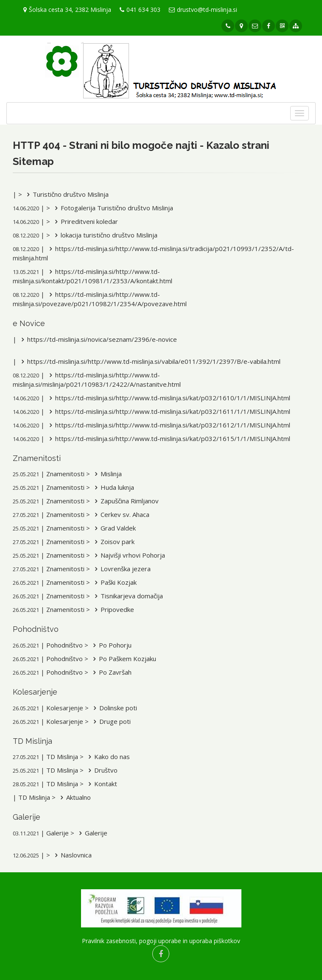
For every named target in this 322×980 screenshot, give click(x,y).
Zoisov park (113, 542)
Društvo (101, 770)
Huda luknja (113, 487)
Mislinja (107, 474)
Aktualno (74, 797)
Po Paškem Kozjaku (123, 659)
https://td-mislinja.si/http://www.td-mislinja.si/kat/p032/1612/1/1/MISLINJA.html (168, 425)
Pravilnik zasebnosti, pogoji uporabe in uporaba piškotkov (161, 941)
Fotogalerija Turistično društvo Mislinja (112, 208)
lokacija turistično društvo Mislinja (105, 235)
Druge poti (111, 721)
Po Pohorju (111, 645)
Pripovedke (113, 609)
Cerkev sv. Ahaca (120, 514)
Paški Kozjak (114, 582)
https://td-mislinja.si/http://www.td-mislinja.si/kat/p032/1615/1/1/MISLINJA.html (168, 438)
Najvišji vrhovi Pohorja (128, 555)
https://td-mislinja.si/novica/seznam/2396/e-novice (98, 339)
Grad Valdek (114, 528)
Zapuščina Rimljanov (125, 501)
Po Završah (111, 672)
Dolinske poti (114, 708)
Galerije (92, 833)
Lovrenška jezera (121, 569)
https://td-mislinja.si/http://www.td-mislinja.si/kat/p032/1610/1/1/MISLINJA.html (168, 398)
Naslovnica (72, 855)
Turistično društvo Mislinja (66, 194)
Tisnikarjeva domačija (127, 596)
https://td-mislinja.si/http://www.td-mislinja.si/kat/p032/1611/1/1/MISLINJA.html (168, 411)
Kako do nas (108, 757)
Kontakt (101, 784)
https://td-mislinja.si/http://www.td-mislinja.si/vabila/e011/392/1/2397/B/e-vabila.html (149, 361)
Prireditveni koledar (85, 221)
